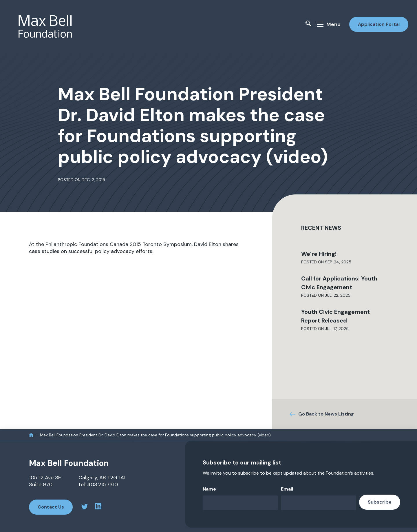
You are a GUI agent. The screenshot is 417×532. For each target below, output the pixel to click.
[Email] (319, 503)
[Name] (240, 503)
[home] (31, 435)
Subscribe (380, 502)
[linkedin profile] (98, 507)
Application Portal (379, 24)
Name (209, 489)
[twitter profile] (85, 508)
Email (287, 489)
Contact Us (51, 507)
